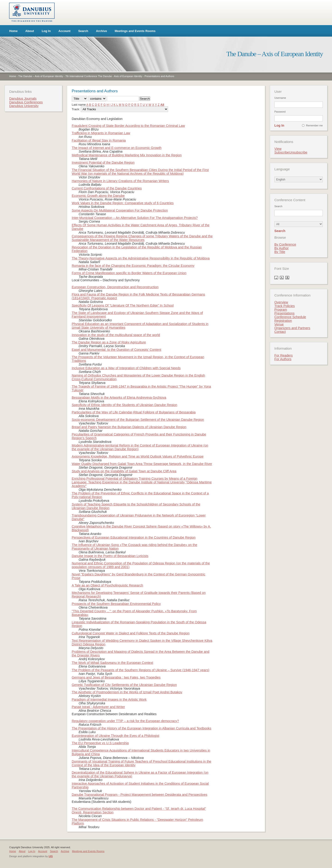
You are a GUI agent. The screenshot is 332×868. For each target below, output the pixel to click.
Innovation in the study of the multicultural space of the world (116, 335)
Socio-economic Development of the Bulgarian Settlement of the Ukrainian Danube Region (138, 420)
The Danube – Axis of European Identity (41, 76)
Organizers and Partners (292, 328)
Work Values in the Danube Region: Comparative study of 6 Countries (123, 203)
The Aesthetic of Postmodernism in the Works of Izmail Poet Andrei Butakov (127, 692)
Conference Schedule (290, 317)
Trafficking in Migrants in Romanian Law (101, 133)
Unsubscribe (298, 152)
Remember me (314, 125)
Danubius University (24, 106)
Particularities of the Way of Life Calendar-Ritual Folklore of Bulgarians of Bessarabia (134, 412)
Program (281, 310)
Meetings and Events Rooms (135, 31)
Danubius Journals (23, 99)
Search (83, 31)
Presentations (284, 313)
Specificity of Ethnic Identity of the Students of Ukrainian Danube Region (125, 405)
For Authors (283, 359)
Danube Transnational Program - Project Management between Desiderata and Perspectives (139, 795)
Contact (280, 332)
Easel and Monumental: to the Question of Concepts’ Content (116, 350)
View (278, 149)
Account (65, 31)
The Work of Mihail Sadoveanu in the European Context (112, 663)
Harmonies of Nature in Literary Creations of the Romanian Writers (120, 181)
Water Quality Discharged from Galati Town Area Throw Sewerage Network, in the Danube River (142, 464)
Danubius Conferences (26, 102)
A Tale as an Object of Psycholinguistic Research (107, 585)
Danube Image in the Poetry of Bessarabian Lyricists (110, 556)
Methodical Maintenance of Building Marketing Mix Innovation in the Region (127, 155)
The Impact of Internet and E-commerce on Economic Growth (117, 148)
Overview (281, 302)
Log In (46, 31)
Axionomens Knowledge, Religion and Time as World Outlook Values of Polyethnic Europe (138, 456)
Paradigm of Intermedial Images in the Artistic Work (109, 700)
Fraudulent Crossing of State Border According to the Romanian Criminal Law (128, 126)
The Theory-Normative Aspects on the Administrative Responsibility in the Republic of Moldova (141, 258)
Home (13, 31)
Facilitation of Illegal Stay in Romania (99, 140)
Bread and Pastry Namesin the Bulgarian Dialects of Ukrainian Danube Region (129, 427)
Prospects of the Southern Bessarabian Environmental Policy (116, 604)
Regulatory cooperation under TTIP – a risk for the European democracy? (125, 721)
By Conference (285, 244)
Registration (283, 321)
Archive (101, 31)
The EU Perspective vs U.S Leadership (100, 743)
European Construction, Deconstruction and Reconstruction (115, 287)
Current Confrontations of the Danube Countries (107, 188)
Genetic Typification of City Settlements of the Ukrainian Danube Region (124, 685)
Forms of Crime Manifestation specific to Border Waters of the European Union (129, 273)
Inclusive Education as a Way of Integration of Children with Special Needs (126, 368)
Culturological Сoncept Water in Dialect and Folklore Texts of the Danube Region (131, 633)
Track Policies (285, 306)
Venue (279, 324)
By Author (282, 248)
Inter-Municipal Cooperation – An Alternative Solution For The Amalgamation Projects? (135, 218)
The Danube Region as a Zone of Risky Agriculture (109, 342)
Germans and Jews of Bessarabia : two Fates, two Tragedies (116, 677)
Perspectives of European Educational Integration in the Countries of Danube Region (134, 537)
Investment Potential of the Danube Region (103, 163)
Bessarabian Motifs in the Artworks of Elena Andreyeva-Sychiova (119, 398)
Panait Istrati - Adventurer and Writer (98, 707)
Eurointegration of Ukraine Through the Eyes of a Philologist (116, 736)
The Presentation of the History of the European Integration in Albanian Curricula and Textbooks (141, 728)
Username (280, 98)
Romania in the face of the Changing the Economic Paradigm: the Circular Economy (133, 266)
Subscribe (282, 152)
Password (280, 112)
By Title (280, 252)
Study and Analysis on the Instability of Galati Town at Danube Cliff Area (124, 471)
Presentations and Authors (159, 76)
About (30, 31)
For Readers (283, 355)
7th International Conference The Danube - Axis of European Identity (104, 76)
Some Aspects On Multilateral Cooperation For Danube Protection (120, 210)
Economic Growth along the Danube (98, 196)
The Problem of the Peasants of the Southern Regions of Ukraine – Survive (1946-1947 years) (141, 670)
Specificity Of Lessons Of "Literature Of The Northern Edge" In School (123, 305)
